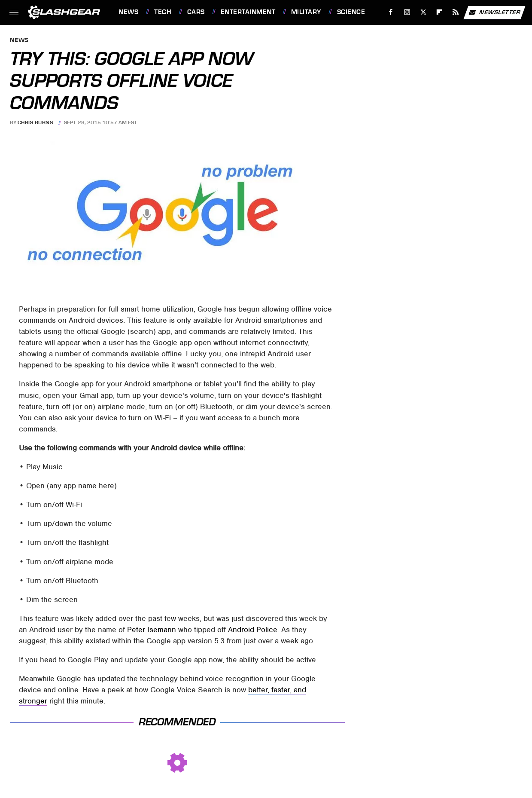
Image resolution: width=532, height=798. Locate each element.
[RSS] (456, 12)
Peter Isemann (152, 630)
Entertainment (248, 12)
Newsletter (494, 12)
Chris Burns (35, 122)
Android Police (253, 630)
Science (351, 12)
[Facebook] (391, 12)
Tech (163, 12)
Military (306, 12)
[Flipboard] (439, 12)
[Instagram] (407, 12)
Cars (196, 12)
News (128, 12)
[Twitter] (423, 12)
